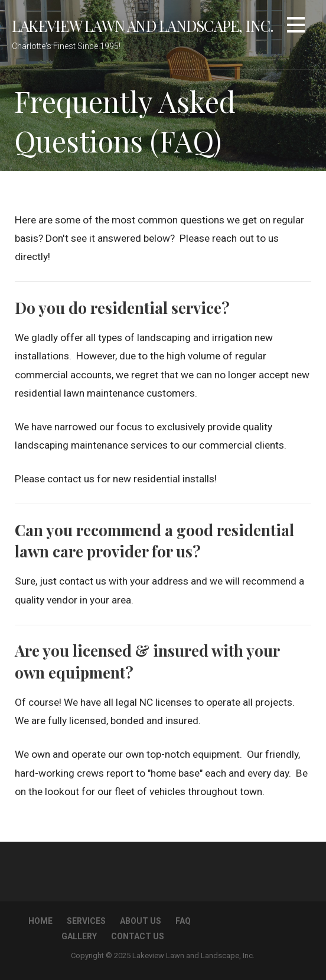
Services (86, 921)
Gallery (79, 936)
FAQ (183, 921)
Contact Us (138, 936)
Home (40, 921)
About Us (141, 921)
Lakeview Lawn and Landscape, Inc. (143, 25)
